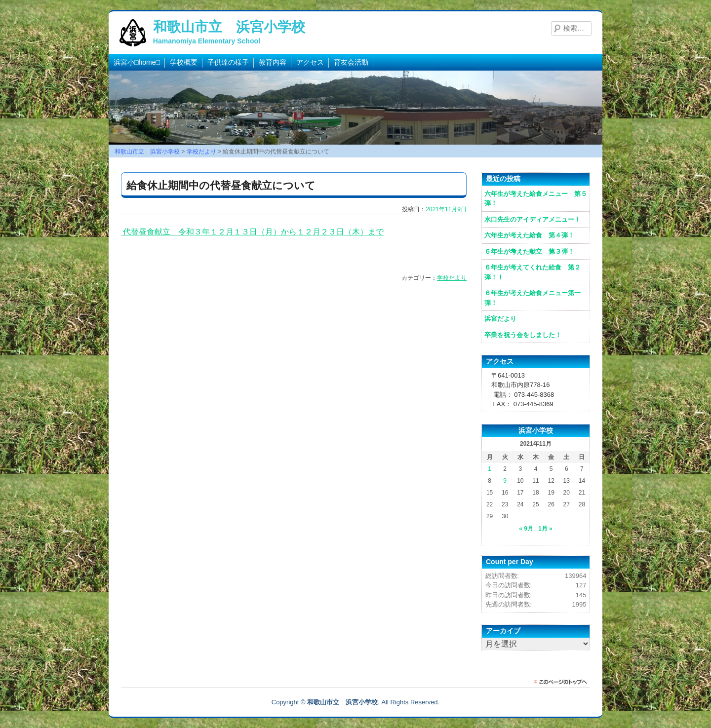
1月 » (545, 529)
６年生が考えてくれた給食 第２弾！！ (533, 272)
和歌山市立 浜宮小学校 (229, 27)
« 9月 (526, 529)
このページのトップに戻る (563, 682)
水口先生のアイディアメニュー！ (533, 219)
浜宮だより (500, 319)
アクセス (310, 62)
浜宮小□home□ (137, 62)
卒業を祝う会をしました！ (523, 335)
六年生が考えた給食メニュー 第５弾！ (536, 199)
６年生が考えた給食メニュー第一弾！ (533, 298)
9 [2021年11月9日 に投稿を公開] (505, 481)
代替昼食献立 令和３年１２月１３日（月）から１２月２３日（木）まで (252, 232)
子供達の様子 (228, 62)
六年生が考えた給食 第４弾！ (529, 235)
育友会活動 (351, 62)
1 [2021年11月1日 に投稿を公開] (490, 469)
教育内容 (273, 62)
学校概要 (184, 62)
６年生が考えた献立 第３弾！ (529, 251)
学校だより (452, 278)
